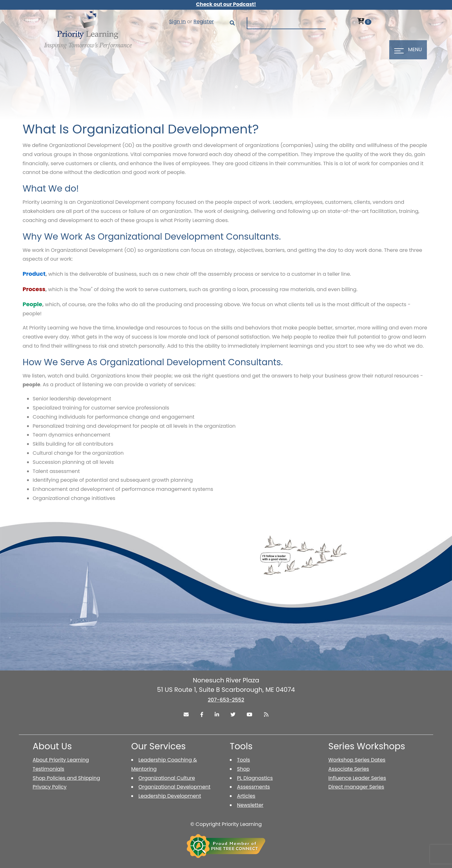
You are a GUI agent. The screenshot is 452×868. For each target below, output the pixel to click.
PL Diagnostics (255, 778)
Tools (243, 760)
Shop (243, 769)
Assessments (253, 787)
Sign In (178, 22)
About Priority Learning (61, 760)
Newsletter (250, 805)
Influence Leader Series (357, 778)
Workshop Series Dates (357, 760)
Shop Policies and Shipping (66, 778)
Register (204, 22)
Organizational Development (174, 787)
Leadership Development (170, 796)
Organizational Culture (167, 778)
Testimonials (48, 769)
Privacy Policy (50, 787)
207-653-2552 (226, 700)
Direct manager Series (356, 787)
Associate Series (349, 769)
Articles (246, 796)
